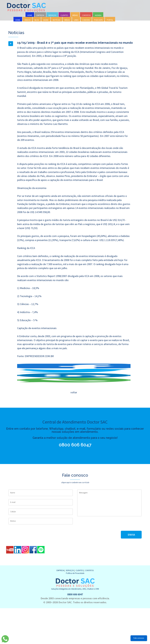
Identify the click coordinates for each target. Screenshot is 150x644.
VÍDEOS (27, 20)
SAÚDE (46, 20)
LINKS (76, 20)
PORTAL (110, 20)
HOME (30, 15)
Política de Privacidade (75, 573)
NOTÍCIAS (56, 20)
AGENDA (98, 15)
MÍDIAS (75, 15)
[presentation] (99, 525)
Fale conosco (139, 638)
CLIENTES (64, 15)
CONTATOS (86, 15)
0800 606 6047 (75, 445)
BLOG (37, 20)
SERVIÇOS (52, 15)
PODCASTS (98, 20)
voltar (74, 392)
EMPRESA (40, 15)
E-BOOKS (86, 20)
